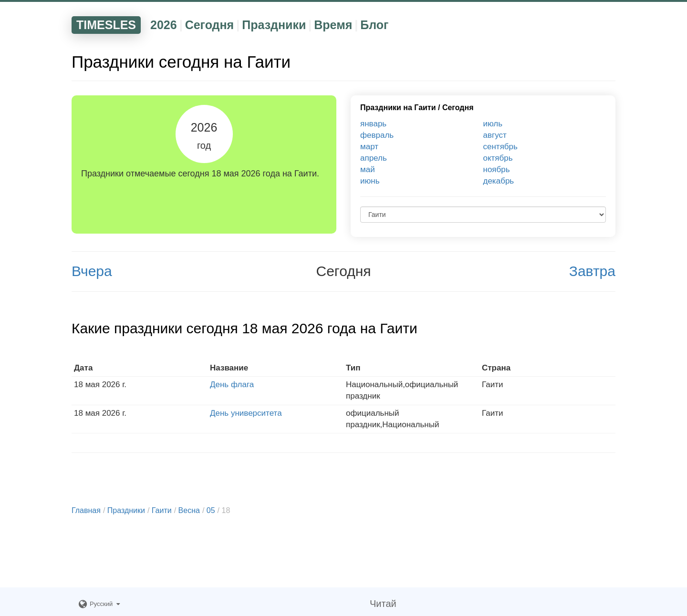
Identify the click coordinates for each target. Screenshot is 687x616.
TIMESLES (106, 25)
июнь (370, 181)
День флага (232, 385)
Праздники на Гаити (398, 108)
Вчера (92, 271)
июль (493, 124)
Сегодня (210, 25)
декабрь (499, 181)
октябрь (498, 158)
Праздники (274, 25)
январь (373, 124)
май (368, 169)
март (369, 147)
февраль (377, 135)
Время (333, 25)
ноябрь (497, 169)
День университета (246, 413)
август (495, 135)
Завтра (592, 271)
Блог (374, 25)
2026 (164, 25)
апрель (374, 158)
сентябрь (500, 147)
